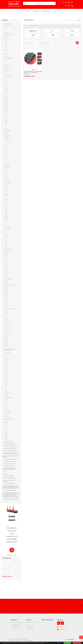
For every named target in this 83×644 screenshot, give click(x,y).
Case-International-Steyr (9, 76)
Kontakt (14, 629)
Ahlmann (6, 26)
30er (4, 562)
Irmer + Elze (7, 230)
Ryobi (6, 357)
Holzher (6, 213)
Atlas (6, 41)
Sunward (6, 381)
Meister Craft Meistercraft (10, 285)
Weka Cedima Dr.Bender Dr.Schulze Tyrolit (9, 419)
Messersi (6, 290)
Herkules (6, 200)
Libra (6, 264)
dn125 (18, 567)
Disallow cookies (77, 643)
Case (6, 73)
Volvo (6, 404)
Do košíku (33, 70)
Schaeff (6, 366)
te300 (14, 572)
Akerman (6, 33)
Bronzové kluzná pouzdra (9, 466)
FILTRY (5, 472)
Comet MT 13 (33, 31)
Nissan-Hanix (7, 307)
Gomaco (6, 185)
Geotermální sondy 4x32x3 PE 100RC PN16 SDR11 (10, 350)
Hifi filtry (6, 204)
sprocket (9, 572)
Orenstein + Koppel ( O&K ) (10, 309)
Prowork (6, 341)
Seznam (80, 43)
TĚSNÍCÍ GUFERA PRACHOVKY (10, 462)
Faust (6, 159)
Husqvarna (7, 217)
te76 (4, 574)
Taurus (6, 385)
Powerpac (7, 328)
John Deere (7, 236)
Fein (5, 161)
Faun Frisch (7, 157)
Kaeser (6, 241)
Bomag (6, 65)
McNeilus (6, 281)
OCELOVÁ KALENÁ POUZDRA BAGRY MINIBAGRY (11, 457)
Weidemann (7, 417)
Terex (6, 389)
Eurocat (6, 133)
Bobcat (6, 61)
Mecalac (6, 283)
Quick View (36, 70)
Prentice (6, 330)
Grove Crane (7, 189)
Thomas (6, 391)
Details (47, 643)
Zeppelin (6, 437)
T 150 (72, 31)
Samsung (6, 361)
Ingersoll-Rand (7, 228)
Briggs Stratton (7, 67)
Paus (5, 317)
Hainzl (6, 191)
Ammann (6, 37)
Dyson (6, 123)
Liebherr (6, 266)
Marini (6, 277)
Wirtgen (6, 422)
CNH (5, 84)
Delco (6, 95)
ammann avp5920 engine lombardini (11, 565)
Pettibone (6, 326)
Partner (6, 315)
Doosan (6, 110)
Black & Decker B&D (9, 58)
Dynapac (6, 120)
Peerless (6, 320)
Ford (5, 174)
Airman (6, 31)
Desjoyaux (7, 101)
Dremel (6, 112)
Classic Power (7, 82)
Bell (5, 52)
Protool (6, 337)
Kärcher (6, 245)
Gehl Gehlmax (7, 181)
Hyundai (6, 221)
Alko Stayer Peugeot (9, 35)
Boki (5, 63)
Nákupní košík (71, 6)
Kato (5, 247)
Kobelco (6, 251)
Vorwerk (6, 408)
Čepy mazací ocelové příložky (10, 460)
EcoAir (6, 125)
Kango (6, 243)
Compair (6, 88)
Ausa (6, 46)
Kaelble (6, 238)
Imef (5, 226)
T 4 (52, 31)
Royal (6, 355)
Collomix (6, 86)
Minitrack (6, 292)
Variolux (6, 400)
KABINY (5, 474)
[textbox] (46, 4)
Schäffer (6, 370)
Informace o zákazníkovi (33, 622)
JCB (5, 232)
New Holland (7, 303)
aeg (7, 562)
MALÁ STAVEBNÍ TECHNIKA (9, 484)
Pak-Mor (6, 311)
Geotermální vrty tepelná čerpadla (11, 499)
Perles (6, 324)
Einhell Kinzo (7, 129)
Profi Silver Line (8, 335)
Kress (6, 260)
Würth (6, 429)
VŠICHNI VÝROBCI (71, 21)
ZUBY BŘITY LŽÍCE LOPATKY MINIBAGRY (9, 481)
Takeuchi (6, 383)
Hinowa (6, 208)
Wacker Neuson (8, 410)
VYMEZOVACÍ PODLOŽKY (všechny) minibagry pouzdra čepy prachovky (10, 453)
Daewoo (6, 93)
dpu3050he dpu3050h (8, 569)
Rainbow (6, 343)
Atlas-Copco (7, 44)
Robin (6, 347)
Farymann (7, 155)
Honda (6, 215)
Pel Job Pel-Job (7, 322)
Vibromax (6, 402)
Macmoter (7, 273)
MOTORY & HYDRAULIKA (9, 476)
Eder (5, 127)
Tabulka (77, 43)
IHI (5, 223)
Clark (6, 80)
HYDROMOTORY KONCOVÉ (9, 448)
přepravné (30, 641)
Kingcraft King (7, 249)
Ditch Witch (7, 108)
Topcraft (6, 396)
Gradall (6, 187)
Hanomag (7, 194)
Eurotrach (6, 138)
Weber (6, 415)
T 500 (52, 35)
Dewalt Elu (7, 106)
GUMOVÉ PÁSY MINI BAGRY (10, 444)
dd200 (9, 567)
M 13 (72, 35)
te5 (18, 572)
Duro (6, 114)
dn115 (13, 567)
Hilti (5, 206)
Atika (6, 39)
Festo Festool (7, 166)
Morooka (6, 296)
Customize (59, 643)
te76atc (8, 574)
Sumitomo (7, 378)
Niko (5, 305)
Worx (6, 426)
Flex (5, 172)
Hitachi (6, 211)
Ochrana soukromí (16, 625)
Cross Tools (7, 91)
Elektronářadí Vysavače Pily (10, 491)
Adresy (29, 625)
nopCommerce (71, 640)
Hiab (5, 202)
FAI (5, 153)
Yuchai (6, 435)
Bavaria (6, 50)
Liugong (6, 268)
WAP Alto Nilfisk (8, 413)
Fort (5, 176)
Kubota (6, 262)
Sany (5, 368)
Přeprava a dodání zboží (17, 622)
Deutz (6, 103)
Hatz (5, 198)
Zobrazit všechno (7, 577)
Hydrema (6, 219)
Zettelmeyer (7, 439)
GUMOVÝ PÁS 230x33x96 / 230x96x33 (31, 74)
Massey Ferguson (8, 279)
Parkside (6, 313)
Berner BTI (7, 54)
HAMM (6, 196)
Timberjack (7, 393)
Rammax (6, 345)
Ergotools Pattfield (8, 131)
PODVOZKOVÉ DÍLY (8, 442)
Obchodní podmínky (16, 627)
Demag (6, 99)
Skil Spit (6, 374)
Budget (6, 69)
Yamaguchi (7, 431)
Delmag (6, 97)
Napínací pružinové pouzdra (10, 464)
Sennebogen (7, 372)
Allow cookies (67, 643)
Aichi (5, 29)
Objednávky (30, 627)
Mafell (6, 275)
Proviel (6, 339)
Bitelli (6, 56)
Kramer (6, 256)
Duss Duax (7, 116)
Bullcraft (6, 71)
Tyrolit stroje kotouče (9, 398)
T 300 (33, 35)
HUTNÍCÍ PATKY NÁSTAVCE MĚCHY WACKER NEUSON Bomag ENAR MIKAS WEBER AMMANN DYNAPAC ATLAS (10, 487)
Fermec (6, 164)
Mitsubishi (7, 294)
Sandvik (6, 363)
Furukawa (6, 179)
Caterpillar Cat (7, 78)
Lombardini (7, 271)
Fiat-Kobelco (7, 170)
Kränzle (6, 258)
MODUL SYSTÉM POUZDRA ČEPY (11, 451)
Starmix (6, 376)
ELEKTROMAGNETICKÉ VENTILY (10, 478)
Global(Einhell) (7, 183)
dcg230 (5, 567)
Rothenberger (7, 353)
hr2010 (5, 572)
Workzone (7, 424)
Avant (6, 48)
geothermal (16, 569)
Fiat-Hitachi (7, 168)
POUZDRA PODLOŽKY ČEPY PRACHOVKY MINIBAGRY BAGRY (9, 469)
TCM (5, 387)
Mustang (6, 298)
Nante (6, 300)
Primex (6, 332)
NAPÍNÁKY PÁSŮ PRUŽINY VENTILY (11, 446)
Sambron (6, 359)
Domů (64, 21)
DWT (5, 118)
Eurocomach (7, 135)
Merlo (6, 288)
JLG (5, 234)
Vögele (6, 406)
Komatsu (6, 253)
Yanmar (6, 433)
